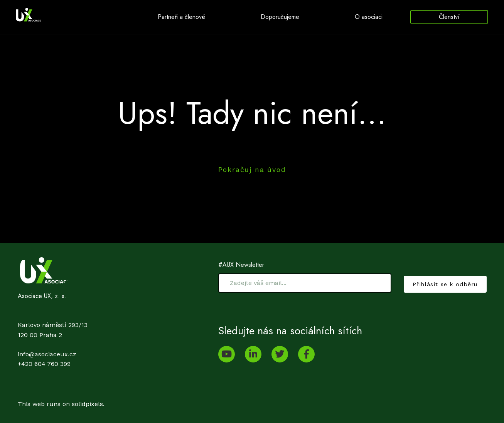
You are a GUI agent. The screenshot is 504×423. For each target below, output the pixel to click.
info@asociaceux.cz (47, 354)
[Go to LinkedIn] (253, 354)
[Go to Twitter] (280, 354)
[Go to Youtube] (227, 354)
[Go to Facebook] (306, 354)
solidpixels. (88, 404)
